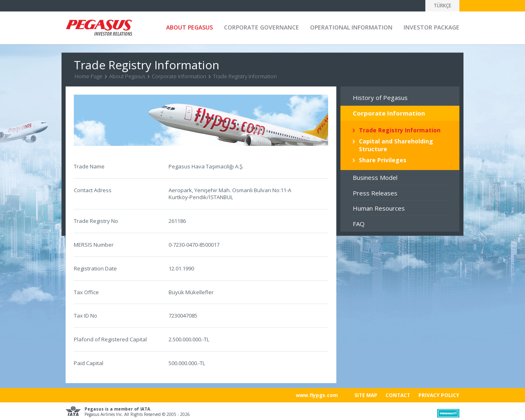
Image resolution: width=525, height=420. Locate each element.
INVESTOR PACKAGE (431, 27)
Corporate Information (179, 76)
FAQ (359, 224)
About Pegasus (127, 76)
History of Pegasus (380, 98)
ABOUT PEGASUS (189, 27)
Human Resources (379, 208)
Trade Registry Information (245, 76)
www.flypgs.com (317, 395)
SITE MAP (366, 395)
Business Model (375, 177)
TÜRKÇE (442, 6)
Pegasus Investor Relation (99, 28)
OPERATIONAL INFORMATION (351, 27)
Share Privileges (383, 160)
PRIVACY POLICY (439, 395)
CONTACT (398, 395)
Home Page (89, 76)
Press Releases (375, 193)
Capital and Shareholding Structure (396, 145)
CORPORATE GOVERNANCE (261, 27)
